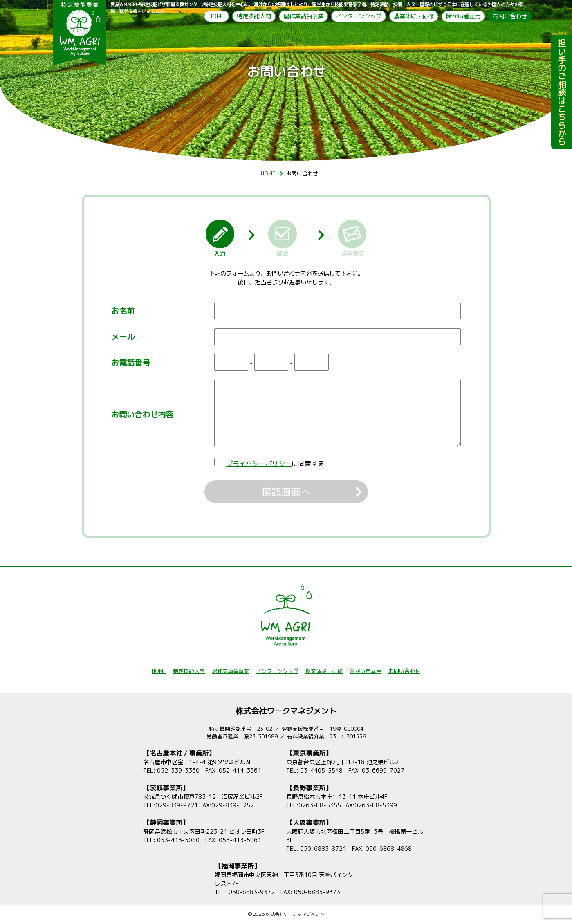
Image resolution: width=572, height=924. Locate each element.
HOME (216, 16)
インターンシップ (359, 16)
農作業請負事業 (303, 16)
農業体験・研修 (414, 16)
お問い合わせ (510, 16)
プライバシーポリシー (259, 464)
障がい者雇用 (463, 16)
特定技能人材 (254, 16)
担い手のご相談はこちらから (562, 95)
